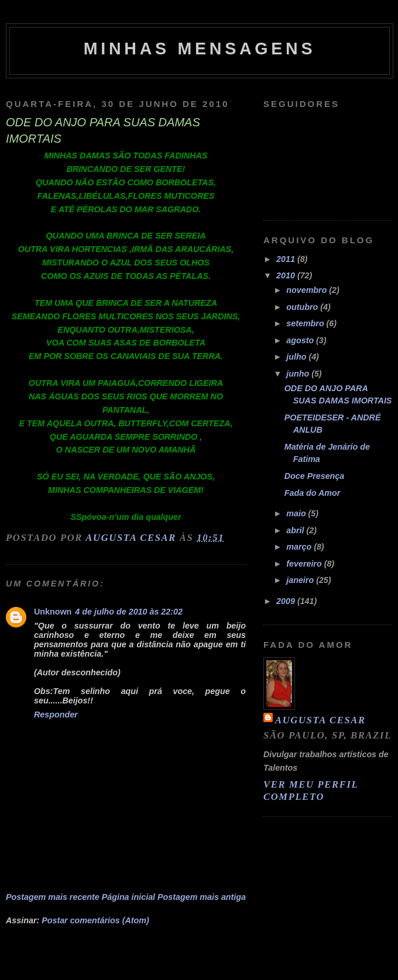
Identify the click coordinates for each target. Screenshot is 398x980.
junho (299, 374)
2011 (287, 259)
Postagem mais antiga (202, 897)
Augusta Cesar (320, 720)
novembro (308, 290)
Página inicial (128, 897)
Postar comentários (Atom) (95, 920)
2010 (287, 275)
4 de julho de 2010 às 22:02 (129, 612)
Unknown (53, 612)
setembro (306, 323)
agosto (301, 340)
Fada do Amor (313, 493)
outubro (303, 307)
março (300, 547)
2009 (287, 601)
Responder (56, 715)
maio (297, 513)
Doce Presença (315, 476)
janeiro (301, 580)
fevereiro (305, 564)
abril (296, 530)
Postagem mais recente (53, 897)
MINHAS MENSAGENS (200, 49)
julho (297, 357)
